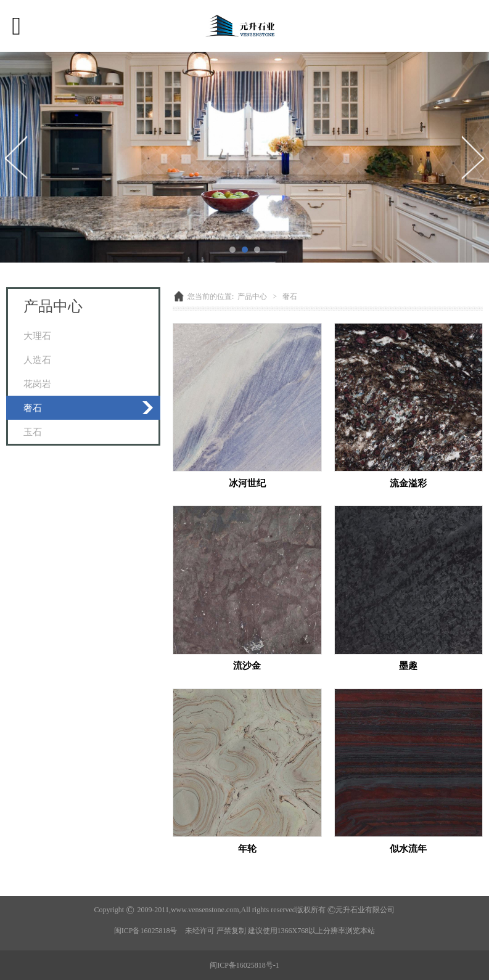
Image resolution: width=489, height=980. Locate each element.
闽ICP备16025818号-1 (244, 965)
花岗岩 (37, 384)
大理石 (37, 336)
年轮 (247, 848)
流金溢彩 (408, 483)
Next (472, 157)
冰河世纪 (247, 483)
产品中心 (252, 296)
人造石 (37, 360)
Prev (17, 157)
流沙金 (247, 665)
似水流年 (408, 848)
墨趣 (408, 665)
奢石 (33, 408)
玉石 (33, 432)
